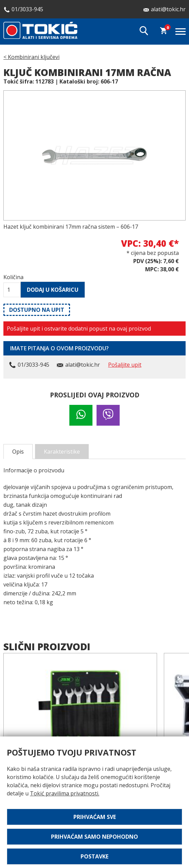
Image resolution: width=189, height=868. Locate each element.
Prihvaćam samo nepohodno (94, 837)
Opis (18, 452)
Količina (12, 277)
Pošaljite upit (125, 365)
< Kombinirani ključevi (31, 57)
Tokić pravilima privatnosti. (65, 793)
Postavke (94, 856)
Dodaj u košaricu (53, 290)
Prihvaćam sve (95, 817)
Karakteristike (62, 452)
